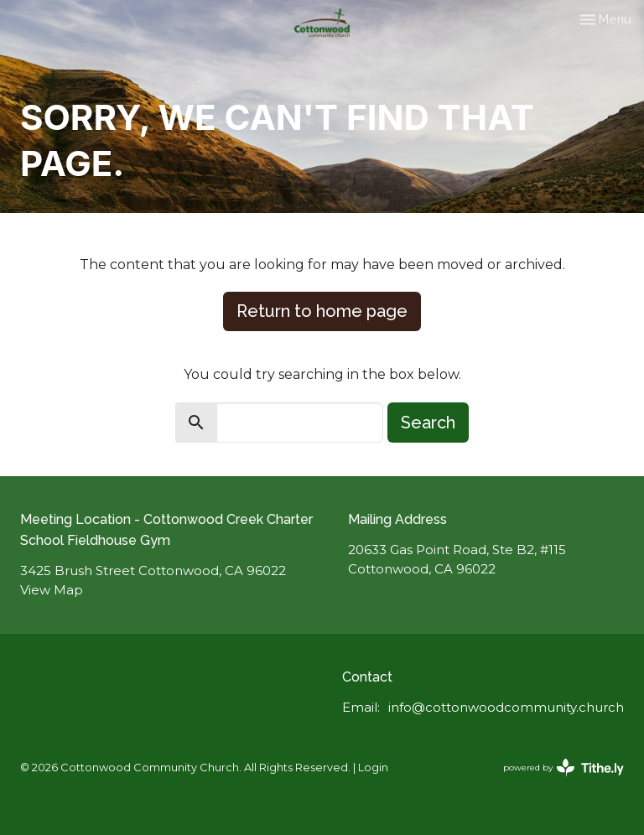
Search (428, 423)
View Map (52, 590)
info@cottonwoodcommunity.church (506, 707)
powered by (563, 768)
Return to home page (322, 311)
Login (373, 768)
